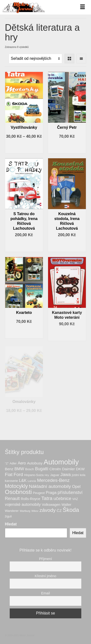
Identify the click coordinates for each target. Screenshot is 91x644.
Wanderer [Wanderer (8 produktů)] (12, 511)
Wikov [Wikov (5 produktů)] (35, 511)
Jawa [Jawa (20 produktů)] (66, 474)
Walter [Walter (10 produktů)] (66, 505)
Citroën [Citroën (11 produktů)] (55, 469)
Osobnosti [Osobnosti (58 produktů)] (18, 492)
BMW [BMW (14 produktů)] (19, 469)
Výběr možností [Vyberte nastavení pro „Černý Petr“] (67, 147)
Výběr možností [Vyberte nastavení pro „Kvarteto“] (24, 332)
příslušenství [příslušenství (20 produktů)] (70, 492)
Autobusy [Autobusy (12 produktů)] (35, 463)
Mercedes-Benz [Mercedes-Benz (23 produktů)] (53, 480)
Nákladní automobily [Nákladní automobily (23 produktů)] (50, 486)
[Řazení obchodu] (35, 59)
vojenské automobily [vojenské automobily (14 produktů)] (23, 504)
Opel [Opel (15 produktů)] (76, 487)
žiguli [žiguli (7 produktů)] (8, 516)
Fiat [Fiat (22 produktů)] (9, 474)
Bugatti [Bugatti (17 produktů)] (41, 469)
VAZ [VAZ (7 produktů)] (75, 499)
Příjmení (46, 559)
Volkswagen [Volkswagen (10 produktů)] (51, 505)
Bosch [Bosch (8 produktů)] (30, 469)
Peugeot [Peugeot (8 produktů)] (39, 493)
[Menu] (83, 7)
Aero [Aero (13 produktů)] (22, 463)
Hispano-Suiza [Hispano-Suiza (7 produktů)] (34, 475)
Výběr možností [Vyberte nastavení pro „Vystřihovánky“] (24, 147)
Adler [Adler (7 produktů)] (13, 463)
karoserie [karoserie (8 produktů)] (11, 481)
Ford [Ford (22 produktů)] (18, 474)
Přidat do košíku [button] (24, 245)
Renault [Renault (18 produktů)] (12, 499)
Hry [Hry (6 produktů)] (47, 475)
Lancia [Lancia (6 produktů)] (32, 481)
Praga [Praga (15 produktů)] (51, 493)
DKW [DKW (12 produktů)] (80, 469)
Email (46, 593)
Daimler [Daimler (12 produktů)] (69, 469)
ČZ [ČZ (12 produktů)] (59, 511)
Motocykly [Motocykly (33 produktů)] (16, 486)
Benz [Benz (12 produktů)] (9, 469)
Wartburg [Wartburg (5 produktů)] (25, 511)
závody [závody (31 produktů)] (48, 510)
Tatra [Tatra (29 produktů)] (47, 498)
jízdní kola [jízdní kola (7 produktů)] (79, 475)
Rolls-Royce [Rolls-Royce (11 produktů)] (31, 499)
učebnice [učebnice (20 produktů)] (62, 498)
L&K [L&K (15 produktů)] (23, 481)
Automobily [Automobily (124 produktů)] (61, 462)
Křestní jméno (45, 576)
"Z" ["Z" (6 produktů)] (7, 463)
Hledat (11, 524)
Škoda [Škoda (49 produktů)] (71, 510)
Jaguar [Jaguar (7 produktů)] (55, 475)
